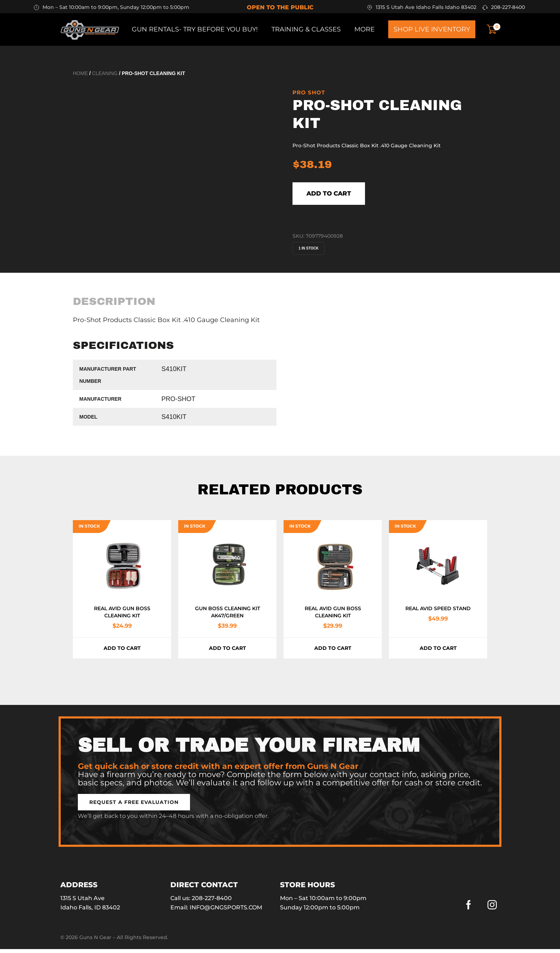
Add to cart (344, 196)
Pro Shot (309, 92)
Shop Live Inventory (432, 29)
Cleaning (105, 73)
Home (80, 73)
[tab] (114, 305)
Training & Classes (306, 29)
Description (114, 305)
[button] (134, 806)
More (364, 29)
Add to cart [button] (122, 652)
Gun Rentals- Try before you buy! (195, 29)
